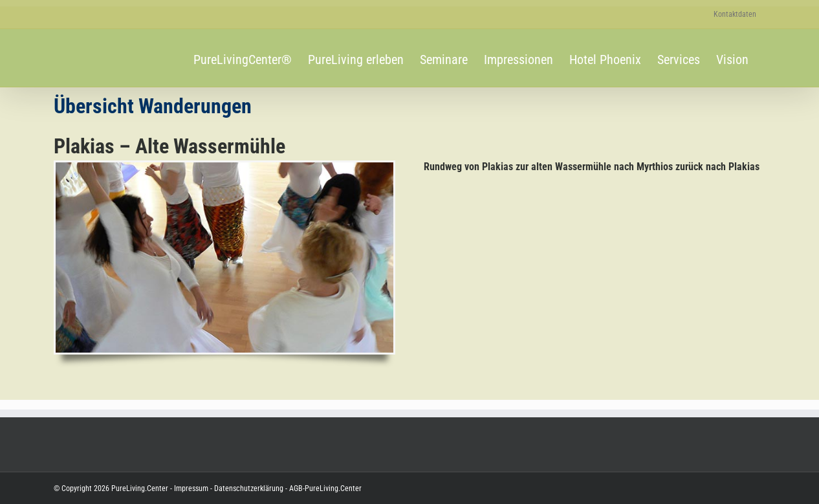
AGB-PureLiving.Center (324, 488)
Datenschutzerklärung (248, 488)
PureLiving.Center (140, 488)
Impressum (191, 488)
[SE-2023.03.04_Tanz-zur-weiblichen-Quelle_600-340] (224, 167)
